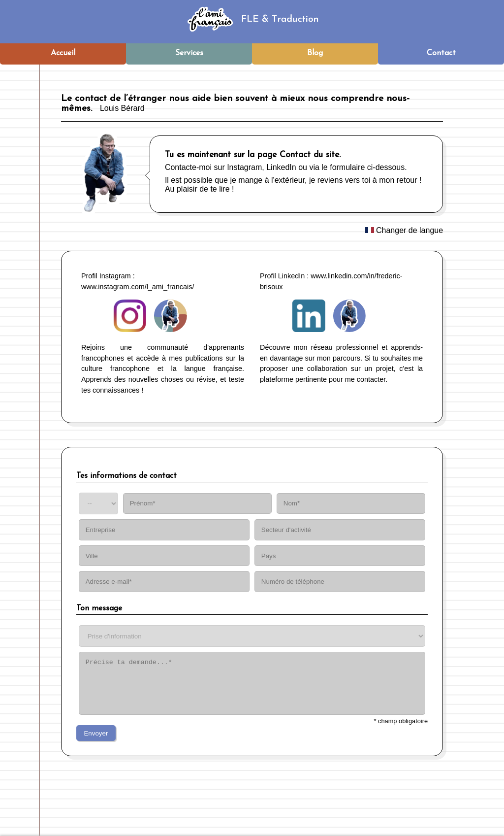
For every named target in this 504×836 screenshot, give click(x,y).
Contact (441, 53)
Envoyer (96, 733)
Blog (315, 53)
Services (189, 53)
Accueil (63, 53)
